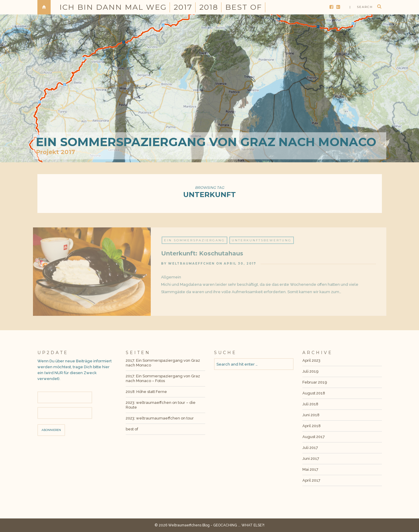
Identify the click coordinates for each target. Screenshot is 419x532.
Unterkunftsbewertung (262, 243)
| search (361, 7)
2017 (183, 7)
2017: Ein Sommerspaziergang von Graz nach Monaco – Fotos (163, 378)
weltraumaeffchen (191, 266)
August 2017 (314, 437)
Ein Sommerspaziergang (194, 243)
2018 (209, 7)
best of (244, 7)
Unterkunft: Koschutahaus (202, 256)
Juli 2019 (310, 371)
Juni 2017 (311, 459)
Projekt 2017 (56, 152)
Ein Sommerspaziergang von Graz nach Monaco (206, 142)
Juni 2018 (311, 415)
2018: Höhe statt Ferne (146, 392)
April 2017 (311, 480)
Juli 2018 (310, 404)
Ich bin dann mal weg (113, 7)
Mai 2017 (310, 469)
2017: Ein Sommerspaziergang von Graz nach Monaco (163, 363)
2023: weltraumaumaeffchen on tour (160, 418)
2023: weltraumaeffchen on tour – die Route (161, 405)
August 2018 (314, 393)
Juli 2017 (310, 448)
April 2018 (312, 426)
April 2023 (311, 360)
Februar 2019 (315, 382)
